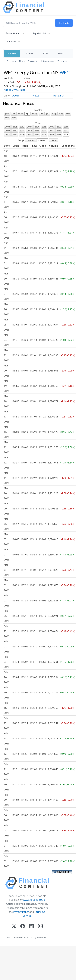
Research (59, 95)
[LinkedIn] (32, 926)
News (22, 61)
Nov (7, 117)
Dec (14, 117)
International (48, 61)
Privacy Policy (21, 912)
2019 (15, 135)
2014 (44, 131)
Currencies (33, 61)
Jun (42, 114)
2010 (15, 131)
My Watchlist (40, 33)
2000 (7, 127)
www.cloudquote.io (34, 900)
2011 (22, 131)
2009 (7, 131)
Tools (61, 53)
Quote (16, 95)
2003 (29, 127)
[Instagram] (40, 926)
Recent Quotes (13, 33)
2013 (37, 131)
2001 (15, 127)
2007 (59, 127)
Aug (54, 114)
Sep (61, 114)
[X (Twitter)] (14, 926)
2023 (44, 135)
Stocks (30, 53)
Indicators (11, 41)
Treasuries (63, 61)
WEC (65, 72)
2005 (44, 127)
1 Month (31, 140)
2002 (22, 127)
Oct (68, 114)
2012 (29, 131)
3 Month (43, 140)
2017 (66, 131)
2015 (51, 131)
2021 (29, 135)
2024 (51, 135)
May (35, 114)
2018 (7, 135)
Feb (14, 114)
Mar (21, 114)
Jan (7, 114)
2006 (51, 127)
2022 (37, 135)
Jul (48, 114)
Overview (11, 61)
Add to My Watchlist (14, 90)
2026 (66, 135)
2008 (66, 127)
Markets (12, 53)
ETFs (46, 53)
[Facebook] (23, 926)
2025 (59, 135)
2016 (59, 131)
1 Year (53, 140)
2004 (37, 127)
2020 (22, 135)
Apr (27, 114)
